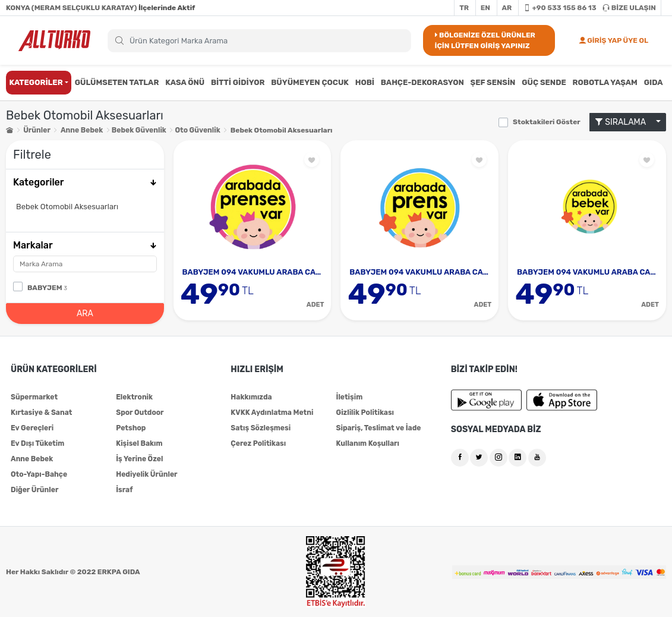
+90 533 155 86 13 (560, 8)
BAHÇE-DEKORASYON (422, 82)
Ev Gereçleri (32, 428)
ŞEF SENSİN (493, 82)
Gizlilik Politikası (365, 413)
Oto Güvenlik (197, 130)
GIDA (654, 82)
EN (485, 8)
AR (507, 8)
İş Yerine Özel (139, 459)
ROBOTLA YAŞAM (605, 82)
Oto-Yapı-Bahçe (39, 474)
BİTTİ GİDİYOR (238, 82)
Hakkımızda (251, 397)
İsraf (124, 490)
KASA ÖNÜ (185, 82)
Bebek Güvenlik (138, 130)
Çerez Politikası (258, 443)
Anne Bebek (82, 130)
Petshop (131, 428)
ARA (85, 314)
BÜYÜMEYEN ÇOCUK (310, 82)
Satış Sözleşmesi (260, 428)
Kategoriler (85, 182)
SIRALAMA (624, 122)
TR (464, 8)
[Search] (259, 41)
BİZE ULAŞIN (629, 8)
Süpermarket (34, 397)
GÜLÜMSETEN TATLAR (117, 82)
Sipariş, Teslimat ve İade (378, 428)
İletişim (349, 397)
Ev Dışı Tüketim (37, 443)
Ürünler (37, 130)
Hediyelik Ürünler (146, 474)
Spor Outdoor (140, 413)
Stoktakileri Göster (547, 122)
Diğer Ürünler (34, 490)
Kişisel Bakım (139, 443)
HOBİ (365, 82)
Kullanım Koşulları (367, 443)
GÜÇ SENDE (544, 82)
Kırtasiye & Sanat (41, 413)
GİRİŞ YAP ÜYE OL (613, 40)
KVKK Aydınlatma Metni (272, 413)
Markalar (85, 245)
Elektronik (134, 397)
